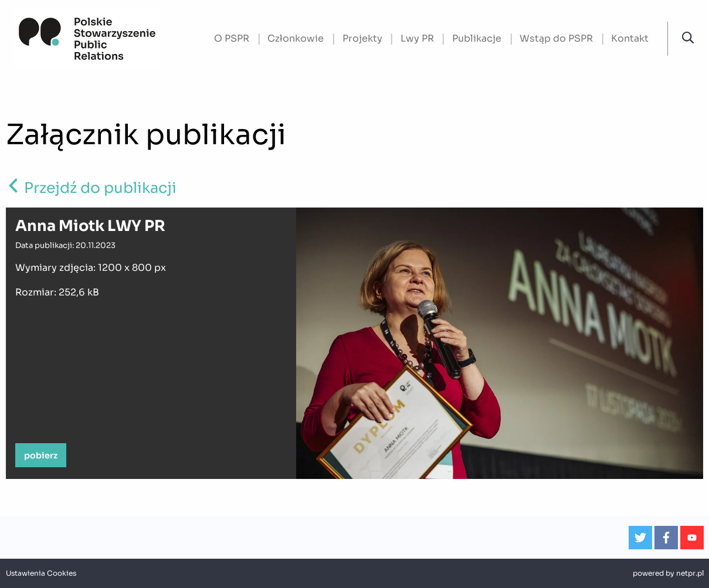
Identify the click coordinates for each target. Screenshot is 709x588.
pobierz (41, 456)
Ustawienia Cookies (41, 573)
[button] (688, 38)
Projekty (362, 38)
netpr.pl (690, 573)
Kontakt (630, 38)
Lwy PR (417, 38)
